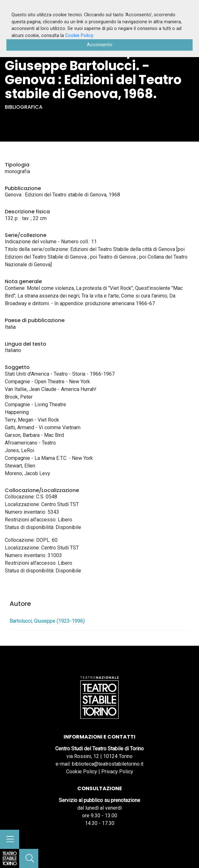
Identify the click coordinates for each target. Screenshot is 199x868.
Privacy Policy (117, 772)
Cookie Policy (82, 772)
